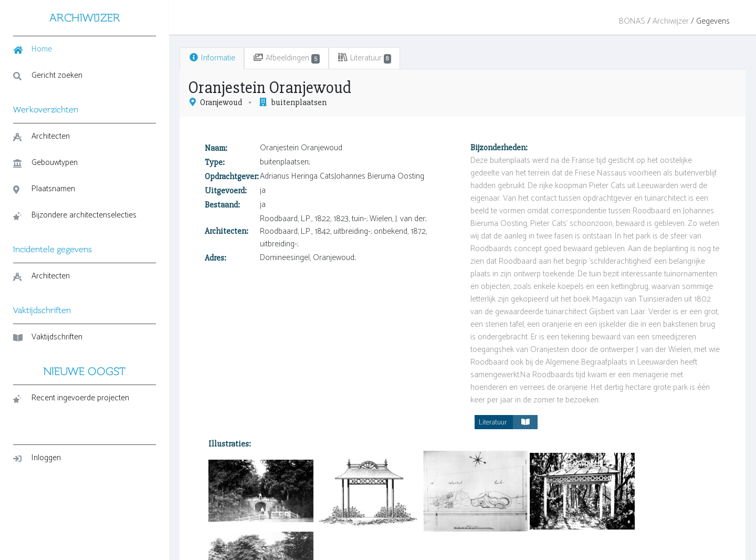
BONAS (632, 21)
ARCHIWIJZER (74, 18)
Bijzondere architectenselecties (47, 223)
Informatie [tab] (190, 58)
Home (33, 49)
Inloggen (37, 474)
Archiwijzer (671, 21)
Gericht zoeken (48, 75)
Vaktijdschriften (48, 353)
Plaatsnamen (44, 189)
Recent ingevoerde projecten (71, 414)
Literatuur (497, 409)
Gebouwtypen (45, 163)
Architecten (41, 136)
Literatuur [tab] (343, 58)
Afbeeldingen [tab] (264, 58)
